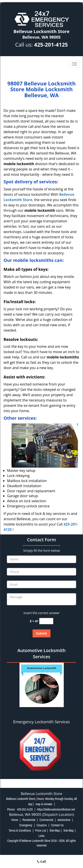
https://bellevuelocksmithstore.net (56, 809)
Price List (41, 830)
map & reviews (44, 804)
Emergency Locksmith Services (42, 722)
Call (41, 861)
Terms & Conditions (20, 830)
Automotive (64, 820)
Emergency (26, 825)
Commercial (46, 820)
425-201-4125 (51, 44)
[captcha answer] (46, 621)
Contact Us (57, 825)
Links (41, 836)
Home (15, 820)
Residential (29, 820)
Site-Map (55, 830)
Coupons (42, 825)
